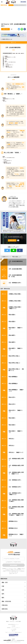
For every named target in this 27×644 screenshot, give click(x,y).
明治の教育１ (12, 335)
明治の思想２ (12, 322)
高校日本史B (4, 579)
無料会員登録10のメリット (13, 624)
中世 (3, 586)
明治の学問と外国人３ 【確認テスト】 (16, 370)
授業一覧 (14, 631)
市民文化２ (12, 446)
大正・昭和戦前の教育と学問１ (16, 459)
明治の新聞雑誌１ (13, 377)
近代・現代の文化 (5, 289)
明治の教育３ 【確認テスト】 (16, 349)
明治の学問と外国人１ (14, 356)
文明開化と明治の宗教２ (15, 301)
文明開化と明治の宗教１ (15, 294)
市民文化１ (12, 439)
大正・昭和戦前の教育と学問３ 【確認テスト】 (16, 473)
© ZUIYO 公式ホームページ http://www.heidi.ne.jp (14, 640)
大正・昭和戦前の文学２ (15, 487)
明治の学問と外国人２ (14, 363)
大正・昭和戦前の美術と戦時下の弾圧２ (16, 508)
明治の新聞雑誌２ (13, 384)
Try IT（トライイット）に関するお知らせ (13, 632)
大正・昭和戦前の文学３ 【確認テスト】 (16, 494)
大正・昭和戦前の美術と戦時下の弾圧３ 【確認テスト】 (16, 514)
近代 (3, 594)
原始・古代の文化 (6, 601)
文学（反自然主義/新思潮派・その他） (15, 276)
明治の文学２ (12, 404)
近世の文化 (5, 609)
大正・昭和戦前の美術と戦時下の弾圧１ (16, 501)
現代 (3, 598)
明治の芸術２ (12, 425)
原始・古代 (5, 582)
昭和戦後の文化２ (13, 528)
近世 (3, 590)
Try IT (14, 2)
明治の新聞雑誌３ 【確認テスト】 (16, 390)
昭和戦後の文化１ (13, 521)
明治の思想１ (12, 315)
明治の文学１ (12, 397)
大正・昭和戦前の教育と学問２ (16, 466)
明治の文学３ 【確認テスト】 (16, 411)
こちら (10, 573)
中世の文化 (5, 605)
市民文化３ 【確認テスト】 (16, 452)
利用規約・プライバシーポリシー (14, 628)
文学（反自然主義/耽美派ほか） (16, 262)
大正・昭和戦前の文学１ (15, 283)
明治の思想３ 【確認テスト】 (16, 328)
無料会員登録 (23, 2)
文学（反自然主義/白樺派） (16, 269)
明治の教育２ (12, 342)
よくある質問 (14, 629)
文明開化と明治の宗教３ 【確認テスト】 (16, 308)
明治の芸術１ (12, 418)
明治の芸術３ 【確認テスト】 (16, 432)
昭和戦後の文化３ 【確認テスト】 (16, 535)
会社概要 (14, 626)
